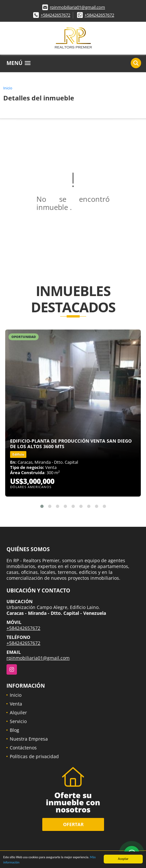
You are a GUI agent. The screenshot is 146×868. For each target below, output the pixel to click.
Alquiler (18, 713)
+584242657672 (55, 15)
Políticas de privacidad (34, 756)
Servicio (18, 721)
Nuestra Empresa (29, 739)
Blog (14, 730)
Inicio (8, 88)
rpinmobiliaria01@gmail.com (77, 7)
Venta (16, 704)
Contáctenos (23, 748)
